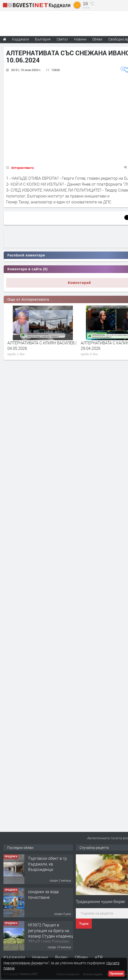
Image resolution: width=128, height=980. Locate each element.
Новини (80, 39)
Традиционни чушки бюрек (100, 901)
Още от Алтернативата (28, 299)
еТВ (99, 957)
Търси (84, 924)
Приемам (116, 974)
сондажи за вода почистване (43, 894)
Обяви (81, 957)
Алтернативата (22, 168)
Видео (61, 957)
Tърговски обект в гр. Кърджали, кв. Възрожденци (48, 864)
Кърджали (14, 957)
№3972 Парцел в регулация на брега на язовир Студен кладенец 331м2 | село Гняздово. (50, 933)
